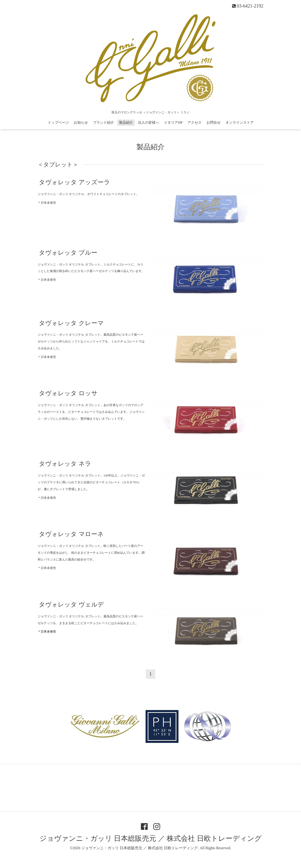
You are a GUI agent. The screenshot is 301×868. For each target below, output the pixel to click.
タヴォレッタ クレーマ (71, 323)
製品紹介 (126, 123)
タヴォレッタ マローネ (71, 534)
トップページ (58, 123)
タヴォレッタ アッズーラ (74, 182)
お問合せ (214, 123)
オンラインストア (240, 123)
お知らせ (81, 123)
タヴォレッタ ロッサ (68, 393)
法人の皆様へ (148, 123)
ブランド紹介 (103, 123)
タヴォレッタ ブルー (68, 252)
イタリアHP (173, 123)
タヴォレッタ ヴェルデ (71, 605)
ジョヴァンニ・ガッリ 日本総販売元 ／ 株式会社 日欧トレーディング (151, 838)
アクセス (194, 123)
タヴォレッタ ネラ (65, 464)
